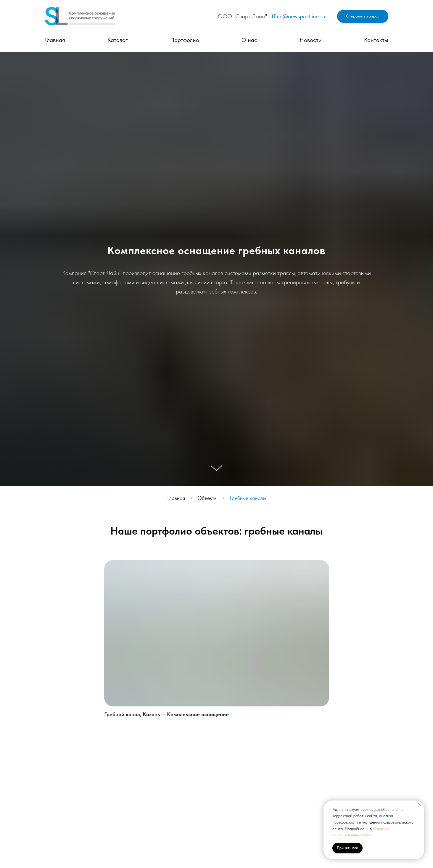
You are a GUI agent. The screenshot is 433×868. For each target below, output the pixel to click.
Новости (311, 40)
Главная (55, 40)
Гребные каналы (248, 498)
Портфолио (185, 40)
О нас (249, 40)
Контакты (376, 40)
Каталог (118, 40)
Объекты (207, 498)
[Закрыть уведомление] (420, 805)
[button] (363, 16)
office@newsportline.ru (297, 16)
